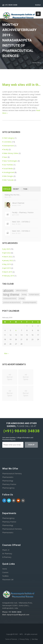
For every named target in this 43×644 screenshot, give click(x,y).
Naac (5, 157)
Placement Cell (8, 580)
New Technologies (10, 161)
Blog (39, 63)
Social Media (8, 169)
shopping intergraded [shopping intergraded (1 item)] (30, 302)
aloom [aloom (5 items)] (8, 291)
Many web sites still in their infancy (21, 85)
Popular (7, 189)
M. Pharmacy (7, 554)
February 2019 (8, 276)
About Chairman (18, 203)
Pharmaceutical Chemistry (12, 474)
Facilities (5, 576)
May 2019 (6, 264)
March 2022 (7, 257)
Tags (25, 189)
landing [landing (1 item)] (24, 294)
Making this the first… (13, 195)
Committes (7, 142)
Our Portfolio (8, 165)
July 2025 (6, 249)
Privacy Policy (24, 639)
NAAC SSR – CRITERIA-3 (21, 231)
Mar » (6, 353)
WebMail (38, 5)
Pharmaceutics (8, 477)
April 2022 (6, 253)
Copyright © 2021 (12, 634)
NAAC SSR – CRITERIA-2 (21, 222)
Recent (16, 189)
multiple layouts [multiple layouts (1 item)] (34, 294)
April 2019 (6, 268)
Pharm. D (6, 550)
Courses (5, 572)
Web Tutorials (8, 180)
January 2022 (8, 260)
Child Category (8, 138)
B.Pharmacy (7, 557)
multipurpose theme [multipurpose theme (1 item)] (10, 298)
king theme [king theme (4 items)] (11, 295)
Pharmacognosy (8, 488)
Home (34, 63)
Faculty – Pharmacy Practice (23, 212)
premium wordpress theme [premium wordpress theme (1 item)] (12, 302)
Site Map (35, 639)
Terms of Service (11, 639)
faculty (5, 149)
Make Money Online (10, 153)
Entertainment (8, 146)
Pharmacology (8, 481)
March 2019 (7, 272)
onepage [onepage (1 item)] (22, 298)
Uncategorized (8, 172)
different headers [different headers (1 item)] (21, 291)
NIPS (21, 634)
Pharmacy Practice (9, 484)
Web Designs (8, 176)
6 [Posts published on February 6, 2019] (16, 330)
